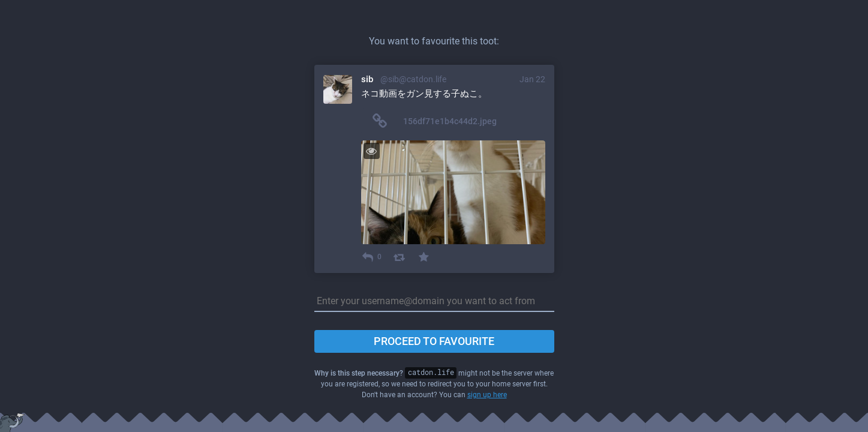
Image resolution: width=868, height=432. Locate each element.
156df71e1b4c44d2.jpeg (450, 121)
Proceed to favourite (434, 341)
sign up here (487, 395)
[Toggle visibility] (372, 151)
